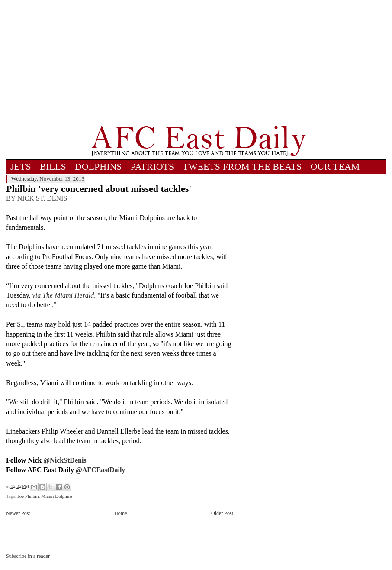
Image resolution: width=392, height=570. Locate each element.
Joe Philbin (28, 496)
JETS (21, 167)
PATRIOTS (153, 167)
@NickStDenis (65, 460)
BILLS (53, 167)
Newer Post (18, 513)
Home (120, 513)
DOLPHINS (98, 167)
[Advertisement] (199, 63)
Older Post (222, 513)
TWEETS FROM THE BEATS (242, 167)
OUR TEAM (335, 167)
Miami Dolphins (57, 496)
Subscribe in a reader (28, 556)
